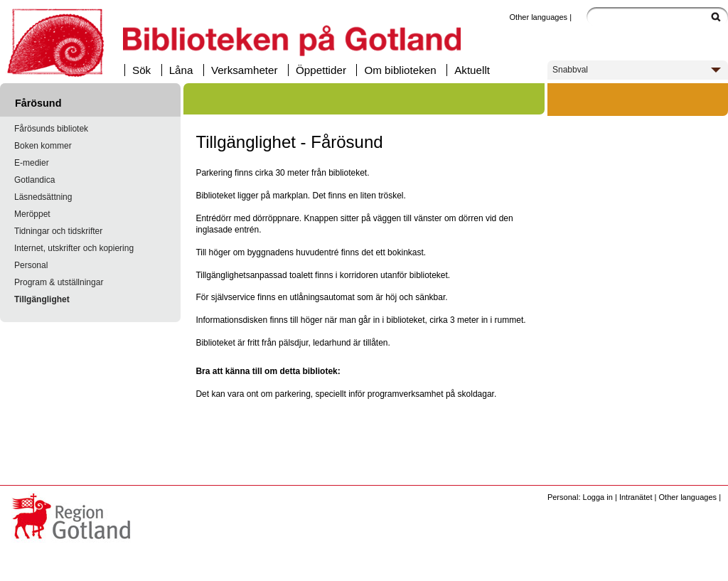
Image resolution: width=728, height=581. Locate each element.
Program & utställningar (59, 282)
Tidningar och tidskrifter (58, 231)
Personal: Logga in (580, 497)
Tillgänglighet (42, 299)
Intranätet (636, 497)
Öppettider (321, 70)
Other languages (538, 17)
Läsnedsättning (43, 197)
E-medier (32, 163)
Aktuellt (472, 70)
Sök (141, 70)
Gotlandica (34, 180)
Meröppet (32, 214)
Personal (31, 265)
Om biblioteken (400, 70)
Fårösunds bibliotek (51, 129)
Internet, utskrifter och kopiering (74, 248)
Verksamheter (245, 70)
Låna (181, 70)
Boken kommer (43, 146)
